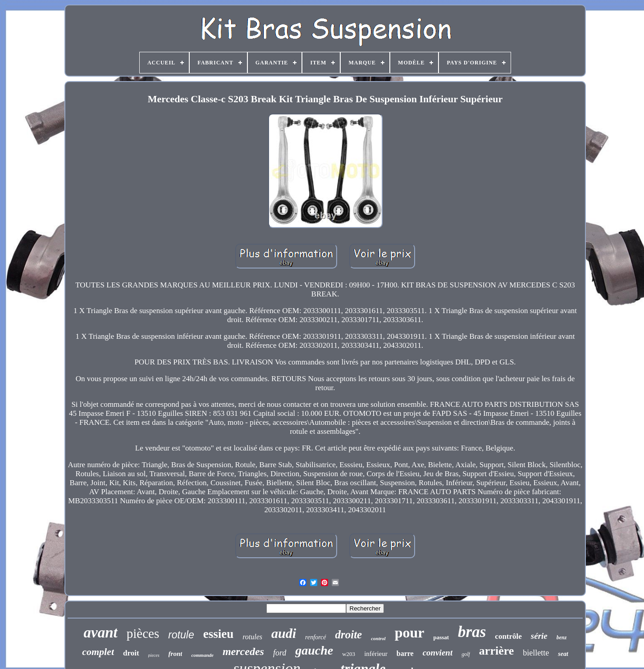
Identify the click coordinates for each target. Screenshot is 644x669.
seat (563, 654)
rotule (181, 635)
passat (441, 637)
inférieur (376, 654)
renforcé (315, 637)
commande (202, 655)
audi (284, 633)
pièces (143, 633)
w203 (349, 654)
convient (438, 653)
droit (131, 653)
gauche (314, 650)
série (539, 636)
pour (410, 633)
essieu (219, 634)
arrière (496, 651)
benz (562, 637)
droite (349, 635)
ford (280, 653)
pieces (154, 655)
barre (405, 653)
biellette (536, 653)
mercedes (243, 651)
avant (101, 633)
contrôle (508, 636)
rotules (252, 637)
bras (472, 632)
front (176, 654)
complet (98, 652)
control (378, 638)
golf (466, 654)
